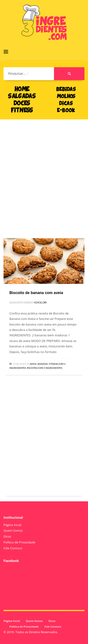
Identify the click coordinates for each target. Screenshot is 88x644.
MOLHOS (66, 97)
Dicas (7, 536)
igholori (40, 302)
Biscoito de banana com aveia (36, 293)
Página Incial (12, 525)
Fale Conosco (13, 548)
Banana (43, 364)
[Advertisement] (44, 172)
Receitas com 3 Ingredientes (45, 368)
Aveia (33, 364)
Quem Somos (13, 530)
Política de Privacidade (19, 542)
